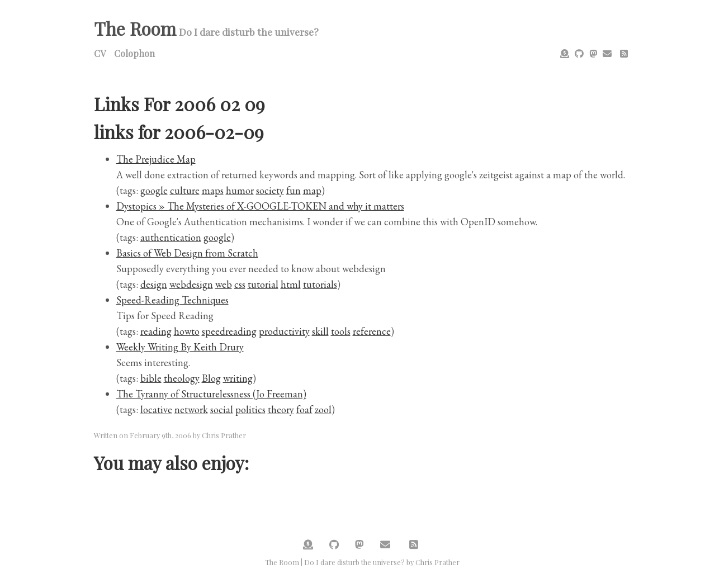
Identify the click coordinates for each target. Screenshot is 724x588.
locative (156, 409)
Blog (211, 378)
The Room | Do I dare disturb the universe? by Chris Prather (362, 562)
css (240, 284)
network (191, 409)
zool (323, 409)
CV (100, 53)
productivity (284, 331)
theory (281, 409)
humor (240, 190)
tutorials (320, 284)
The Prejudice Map (156, 159)
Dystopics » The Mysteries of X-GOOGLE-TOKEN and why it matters (260, 206)
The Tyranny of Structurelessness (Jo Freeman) (211, 394)
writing (238, 378)
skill (320, 331)
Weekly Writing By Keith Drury (180, 347)
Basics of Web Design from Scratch (187, 253)
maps (213, 190)
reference (372, 331)
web (224, 284)
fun (294, 190)
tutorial (263, 284)
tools (341, 331)
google (154, 190)
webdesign (191, 284)
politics (250, 409)
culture (185, 190)
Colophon (134, 53)
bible (151, 378)
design (154, 284)
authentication (171, 237)
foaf (304, 409)
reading (156, 331)
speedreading (229, 331)
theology (182, 378)
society (270, 190)
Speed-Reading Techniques (172, 300)
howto (187, 331)
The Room (135, 28)
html (291, 284)
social (222, 409)
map (312, 190)
